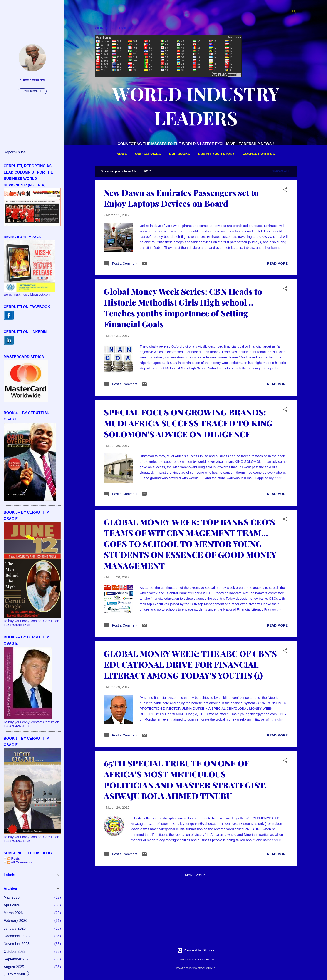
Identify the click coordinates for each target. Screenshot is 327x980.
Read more (277, 263)
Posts (14, 858)
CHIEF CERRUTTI (32, 80)
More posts (196, 875)
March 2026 (13, 913)
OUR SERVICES (148, 154)
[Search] (294, 12)
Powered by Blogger (196, 950)
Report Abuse (15, 152)
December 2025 (17, 936)
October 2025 (15, 951)
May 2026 (12, 897)
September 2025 (17, 959)
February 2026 (15, 921)
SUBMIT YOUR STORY (216, 154)
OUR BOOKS (180, 154)
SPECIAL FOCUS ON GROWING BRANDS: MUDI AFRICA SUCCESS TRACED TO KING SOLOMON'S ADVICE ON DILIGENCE (188, 423)
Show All (281, 171)
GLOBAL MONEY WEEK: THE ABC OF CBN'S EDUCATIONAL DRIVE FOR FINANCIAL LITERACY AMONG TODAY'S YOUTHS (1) (190, 664)
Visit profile (32, 91)
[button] (285, 190)
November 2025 (17, 944)
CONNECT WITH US (259, 154)
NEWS (122, 154)
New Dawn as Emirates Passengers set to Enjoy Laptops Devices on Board (181, 198)
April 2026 (12, 905)
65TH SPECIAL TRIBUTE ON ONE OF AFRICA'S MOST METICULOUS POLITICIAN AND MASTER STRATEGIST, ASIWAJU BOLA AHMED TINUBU (185, 779)
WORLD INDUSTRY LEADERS (196, 106)
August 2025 (14, 967)
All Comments (20, 862)
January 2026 (15, 928)
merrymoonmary (206, 959)
